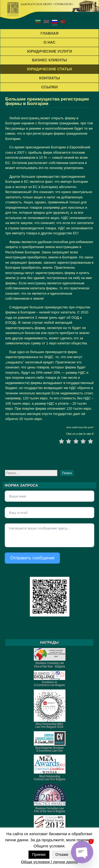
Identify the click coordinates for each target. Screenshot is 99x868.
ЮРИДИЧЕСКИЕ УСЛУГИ (50, 51)
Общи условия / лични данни (49, 862)
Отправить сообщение (32, 558)
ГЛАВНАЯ (50, 33)
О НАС (49, 42)
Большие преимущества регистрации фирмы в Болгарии (47, 101)
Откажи (62, 855)
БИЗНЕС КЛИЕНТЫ (49, 60)
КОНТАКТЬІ (49, 78)
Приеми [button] (39, 855)
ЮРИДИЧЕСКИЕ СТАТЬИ (49, 69)
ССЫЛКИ (49, 87)
